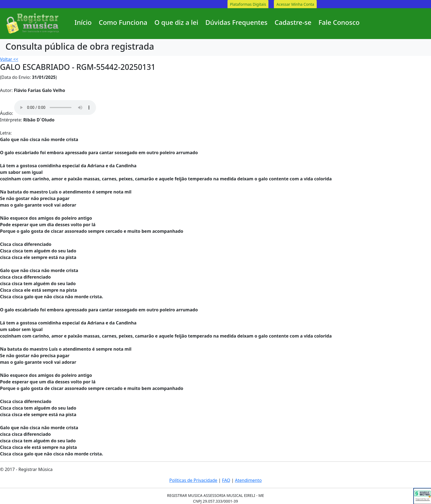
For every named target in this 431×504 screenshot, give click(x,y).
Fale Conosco (339, 22)
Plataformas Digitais (248, 4)
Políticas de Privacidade (193, 480)
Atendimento (248, 480)
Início (83, 22)
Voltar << (9, 59)
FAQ (226, 480)
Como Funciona (123, 22)
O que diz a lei (176, 22)
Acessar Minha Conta (295, 4)
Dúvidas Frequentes (237, 22)
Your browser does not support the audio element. (55, 108)
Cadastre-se (293, 22)
